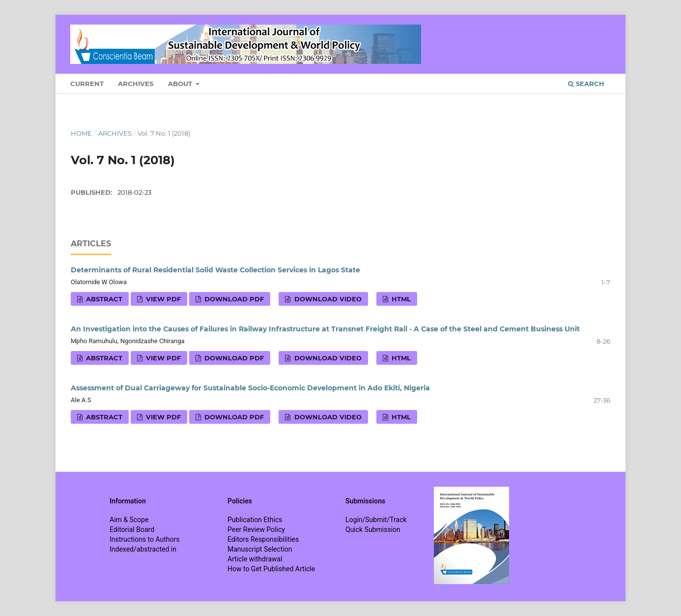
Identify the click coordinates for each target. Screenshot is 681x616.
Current (87, 84)
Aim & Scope (129, 520)
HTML (400, 299)
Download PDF (233, 299)
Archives (136, 84)
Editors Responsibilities (263, 539)
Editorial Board (132, 529)
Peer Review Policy (256, 529)
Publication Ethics (255, 520)
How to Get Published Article (271, 569)
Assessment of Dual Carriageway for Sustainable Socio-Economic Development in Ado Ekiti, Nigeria (250, 388)
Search (586, 84)
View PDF (162, 299)
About (181, 84)
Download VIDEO (327, 299)
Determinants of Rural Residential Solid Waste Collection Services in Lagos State (215, 270)
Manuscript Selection (260, 549)
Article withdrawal (255, 559)
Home (81, 133)
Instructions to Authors (144, 539)
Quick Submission (373, 529)
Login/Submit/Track (376, 520)
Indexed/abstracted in (143, 549)
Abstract (103, 299)
